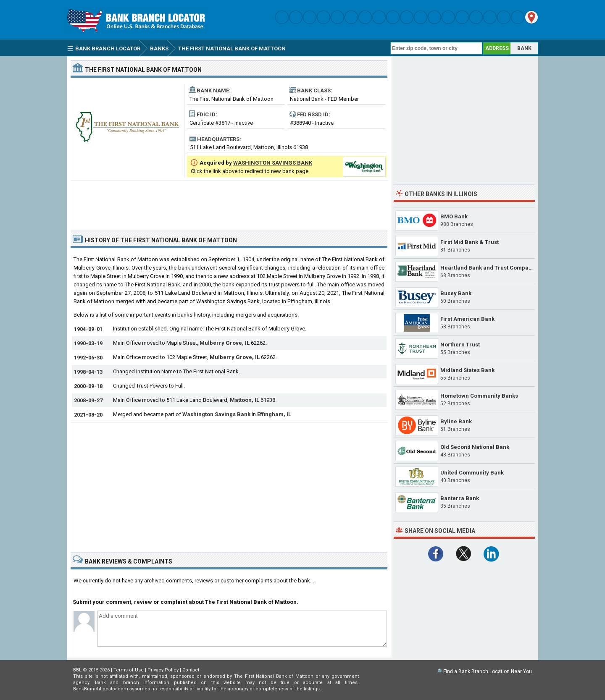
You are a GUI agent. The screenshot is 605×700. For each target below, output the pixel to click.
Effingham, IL (274, 414)
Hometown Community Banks (479, 396)
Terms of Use (129, 670)
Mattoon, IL (245, 400)
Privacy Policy (163, 670)
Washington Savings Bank (216, 414)
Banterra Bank (460, 498)
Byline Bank (456, 421)
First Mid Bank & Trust (470, 242)
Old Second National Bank (475, 447)
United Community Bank (472, 473)
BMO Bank (454, 216)
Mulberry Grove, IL (225, 343)
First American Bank (467, 319)
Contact (191, 670)
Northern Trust (460, 345)
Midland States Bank (467, 370)
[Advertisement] (229, 202)
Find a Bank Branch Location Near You (488, 671)
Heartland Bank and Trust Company (488, 268)
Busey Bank (456, 293)
